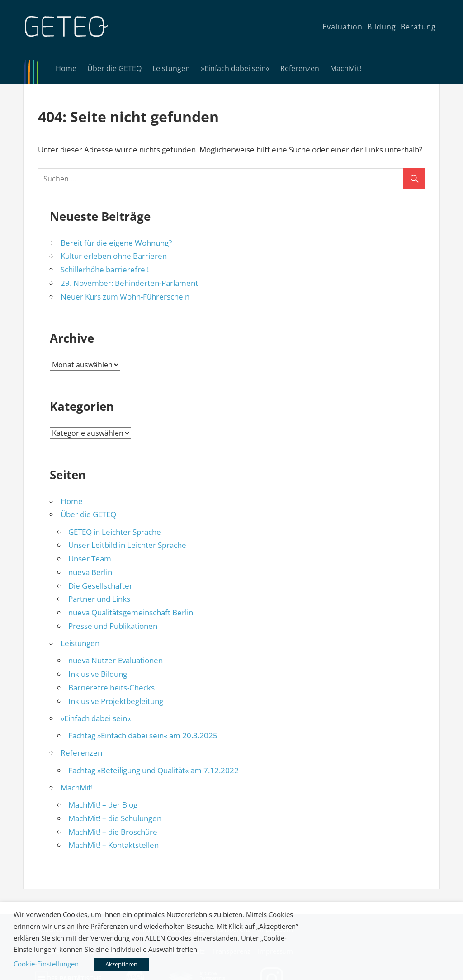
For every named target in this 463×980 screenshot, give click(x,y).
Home (66, 68)
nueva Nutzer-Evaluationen (116, 660)
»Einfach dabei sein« (235, 68)
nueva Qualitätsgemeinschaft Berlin (131, 612)
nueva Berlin (90, 572)
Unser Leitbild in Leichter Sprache (127, 545)
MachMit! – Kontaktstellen (113, 845)
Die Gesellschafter (100, 586)
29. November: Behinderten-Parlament (129, 283)
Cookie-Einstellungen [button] (46, 964)
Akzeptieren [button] (121, 964)
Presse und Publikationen (113, 626)
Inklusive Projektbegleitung (116, 701)
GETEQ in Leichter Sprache (115, 532)
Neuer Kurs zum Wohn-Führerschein (125, 297)
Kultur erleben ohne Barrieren (114, 256)
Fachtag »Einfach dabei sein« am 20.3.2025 (143, 735)
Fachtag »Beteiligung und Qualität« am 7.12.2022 (154, 770)
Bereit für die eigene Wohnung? (116, 243)
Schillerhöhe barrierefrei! (105, 269)
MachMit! (346, 68)
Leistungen (171, 68)
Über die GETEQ (114, 68)
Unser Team (90, 559)
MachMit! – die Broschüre (113, 832)
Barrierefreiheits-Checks (111, 687)
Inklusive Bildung (98, 674)
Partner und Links (99, 599)
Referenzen (300, 68)
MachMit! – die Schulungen (115, 818)
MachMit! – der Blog (103, 805)
